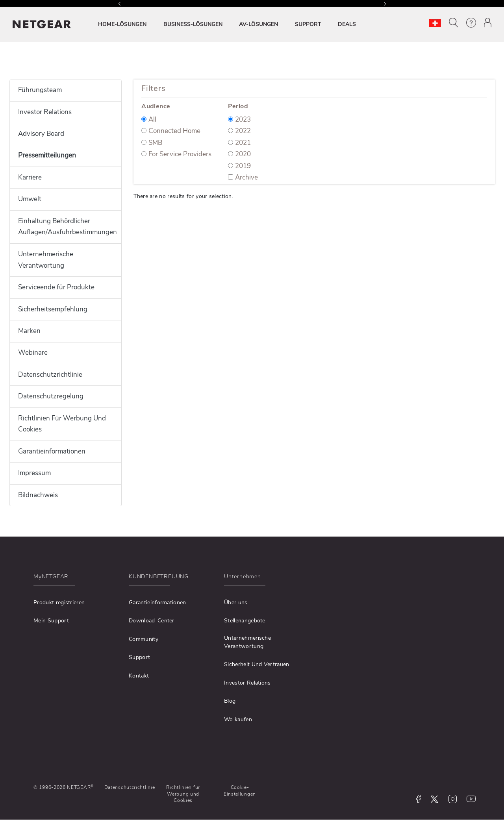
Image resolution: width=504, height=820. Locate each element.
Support (139, 657)
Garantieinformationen (52, 451)
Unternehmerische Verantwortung (46, 260)
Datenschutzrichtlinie (50, 375)
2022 (239, 131)
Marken (29, 331)
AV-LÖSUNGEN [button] (258, 24)
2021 (239, 143)
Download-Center (152, 621)
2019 (239, 166)
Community (144, 639)
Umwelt (30, 199)
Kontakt (139, 676)
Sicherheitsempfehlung (53, 309)
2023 (239, 119)
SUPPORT (308, 24)
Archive (243, 177)
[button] (454, 23)
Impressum (34, 473)
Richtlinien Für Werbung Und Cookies (62, 424)
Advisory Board (41, 134)
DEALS (347, 24)
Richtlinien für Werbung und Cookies (183, 794)
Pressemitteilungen (47, 155)
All (149, 119)
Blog (230, 701)
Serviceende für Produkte (56, 287)
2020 (239, 154)
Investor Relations (45, 112)
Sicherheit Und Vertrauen (257, 664)
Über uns (236, 603)
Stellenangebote (245, 621)
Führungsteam (40, 90)
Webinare (33, 353)
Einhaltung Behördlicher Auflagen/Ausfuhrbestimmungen (66, 227)
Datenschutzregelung (51, 396)
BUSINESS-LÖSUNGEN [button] (193, 24)
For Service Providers (176, 154)
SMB (152, 143)
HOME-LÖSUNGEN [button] (122, 24)
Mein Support (51, 621)
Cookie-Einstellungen (240, 790)
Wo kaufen (238, 719)
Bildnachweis (38, 495)
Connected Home (171, 131)
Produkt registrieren (59, 603)
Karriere (30, 177)
